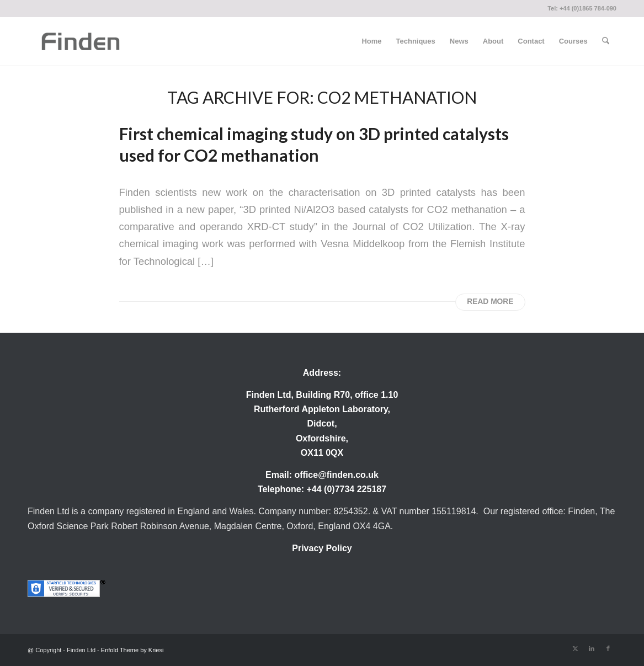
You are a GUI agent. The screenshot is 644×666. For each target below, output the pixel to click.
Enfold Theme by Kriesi (132, 650)
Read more (490, 302)
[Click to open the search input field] (606, 41)
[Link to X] (575, 648)
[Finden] (80, 41)
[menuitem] (371, 41)
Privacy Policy (322, 548)
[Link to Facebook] (608, 648)
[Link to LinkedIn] (592, 648)
